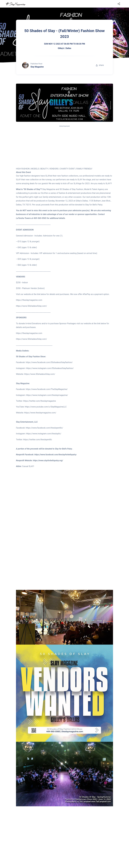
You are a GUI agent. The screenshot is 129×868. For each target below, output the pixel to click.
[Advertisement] (64, 146)
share (100, 65)
